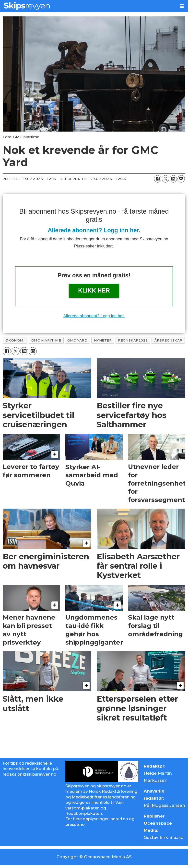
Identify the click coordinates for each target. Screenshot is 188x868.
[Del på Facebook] (158, 179)
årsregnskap (168, 340)
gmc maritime (46, 340)
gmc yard (77, 340)
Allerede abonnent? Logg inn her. (94, 230)
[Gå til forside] (27, 6)
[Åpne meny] (182, 6)
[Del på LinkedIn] (173, 179)
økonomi (15, 340)
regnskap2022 (133, 340)
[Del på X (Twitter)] (165, 179)
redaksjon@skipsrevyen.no (29, 774)
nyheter (103, 340)
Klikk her (94, 290)
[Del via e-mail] (181, 179)
